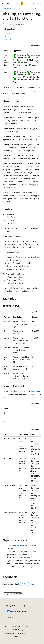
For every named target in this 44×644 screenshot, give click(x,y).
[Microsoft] (22, 3)
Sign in (40, 3)
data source (35, 391)
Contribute (16, 626)
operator (36, 139)
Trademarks (21, 633)
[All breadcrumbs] (5, 9)
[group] (22, 483)
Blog (6, 626)
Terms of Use (9, 633)
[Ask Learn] (35, 9)
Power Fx (11, 8)
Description (9, 33)
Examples (8, 39)
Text (35, 552)
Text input (17, 545)
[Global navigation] (2, 3)
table (26, 169)
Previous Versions (23, 623)
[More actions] (39, 9)
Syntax (7, 36)
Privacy (26, 626)
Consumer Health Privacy (14, 630)
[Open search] (34, 3)
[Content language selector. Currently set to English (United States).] (15, 606)
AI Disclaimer (9, 623)
